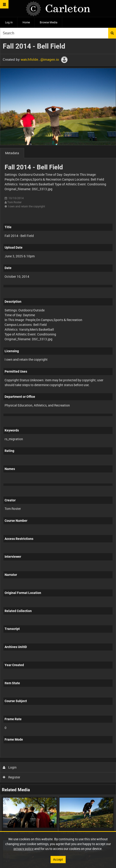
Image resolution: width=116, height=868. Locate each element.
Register (12, 777)
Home (26, 22)
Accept (58, 859)
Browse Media (49, 22)
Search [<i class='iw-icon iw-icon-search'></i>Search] (112, 33)
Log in (9, 22)
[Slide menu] (4, 4)
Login (10, 767)
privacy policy (24, 849)
